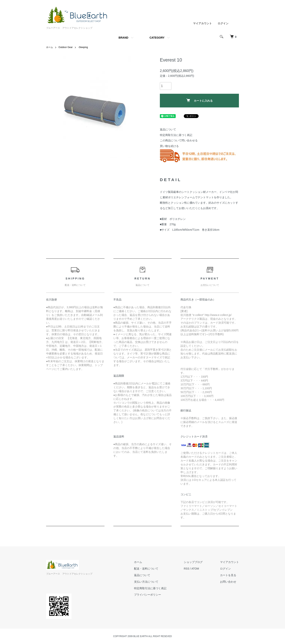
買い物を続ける (169, 146)
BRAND (124, 38)
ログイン (223, 23)
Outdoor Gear (65, 47)
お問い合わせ (228, 582)
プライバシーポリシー (148, 595)
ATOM (195, 569)
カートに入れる (199, 100)
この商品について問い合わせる (179, 140)
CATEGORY (157, 38)
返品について (168, 129)
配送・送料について (146, 569)
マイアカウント (202, 23)
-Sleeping (83, 47)
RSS (187, 569)
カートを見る (228, 575)
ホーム (50, 47)
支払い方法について (146, 582)
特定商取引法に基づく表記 (176, 135)
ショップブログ (193, 562)
